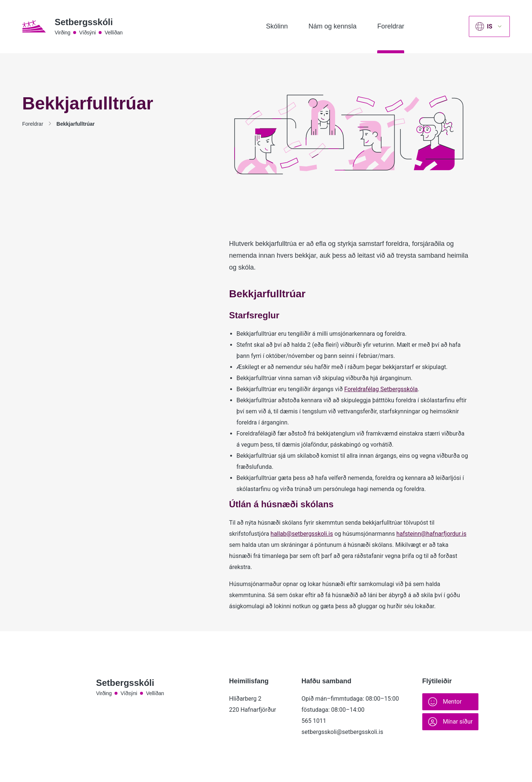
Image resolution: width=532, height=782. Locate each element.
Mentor (445, 702)
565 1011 (314, 721)
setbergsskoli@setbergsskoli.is (342, 732)
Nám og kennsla (332, 26)
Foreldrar (391, 26)
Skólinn (277, 26)
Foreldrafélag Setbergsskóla (381, 389)
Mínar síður (451, 722)
